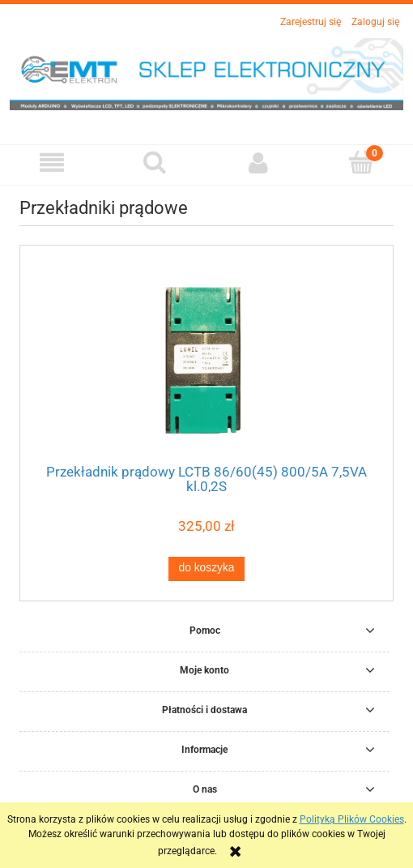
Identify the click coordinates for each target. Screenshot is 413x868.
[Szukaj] (155, 162)
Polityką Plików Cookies (352, 819)
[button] (52, 162)
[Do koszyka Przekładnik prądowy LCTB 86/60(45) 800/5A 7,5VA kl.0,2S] (206, 569)
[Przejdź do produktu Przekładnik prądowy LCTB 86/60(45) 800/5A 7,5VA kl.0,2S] (206, 359)
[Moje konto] (258, 162)
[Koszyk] (362, 162)
